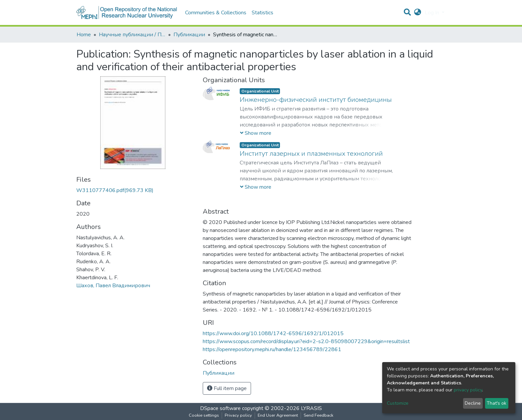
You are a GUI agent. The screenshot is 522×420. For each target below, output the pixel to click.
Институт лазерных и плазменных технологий (311, 154)
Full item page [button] (227, 388)
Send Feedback (318, 415)
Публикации (189, 35)
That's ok (497, 403)
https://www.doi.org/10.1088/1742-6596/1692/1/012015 (273, 333)
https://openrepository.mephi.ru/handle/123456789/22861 (272, 349)
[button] (418, 13)
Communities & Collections (216, 13)
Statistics (262, 13)
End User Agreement (278, 415)
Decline (473, 403)
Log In (433, 13)
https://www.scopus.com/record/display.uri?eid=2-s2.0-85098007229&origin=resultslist (306, 341)
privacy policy (468, 390)
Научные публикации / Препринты (132, 35)
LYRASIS (311, 408)
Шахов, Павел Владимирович (113, 286)
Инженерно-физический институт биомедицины (316, 100)
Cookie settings (204, 415)
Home (84, 35)
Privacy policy (238, 415)
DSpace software (220, 408)
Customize (398, 403)
